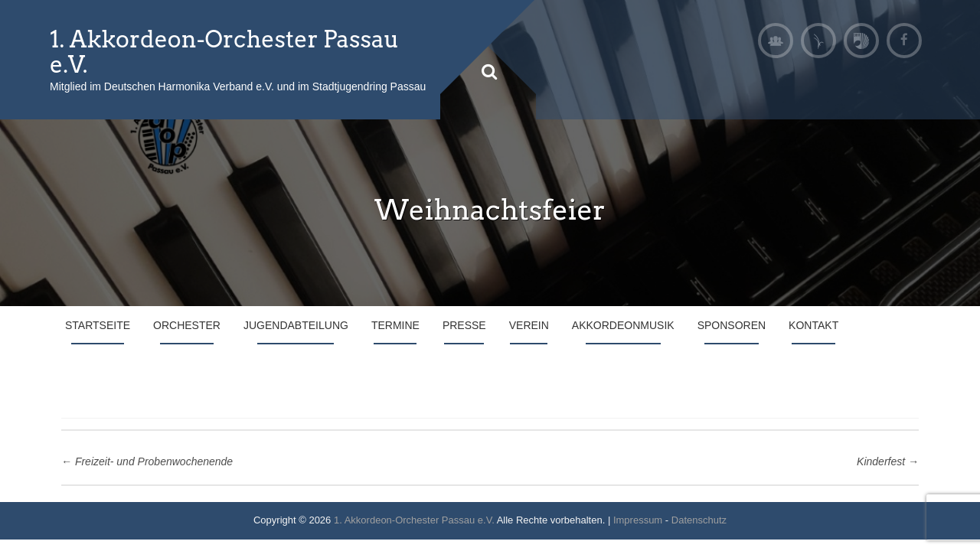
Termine (395, 325)
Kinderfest (888, 461)
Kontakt (813, 325)
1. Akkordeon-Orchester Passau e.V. (224, 52)
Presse (464, 325)
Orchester (187, 325)
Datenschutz (699, 520)
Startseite (98, 325)
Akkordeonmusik (623, 325)
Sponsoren (732, 325)
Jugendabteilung (296, 325)
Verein (529, 325)
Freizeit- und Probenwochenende (147, 461)
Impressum (638, 520)
